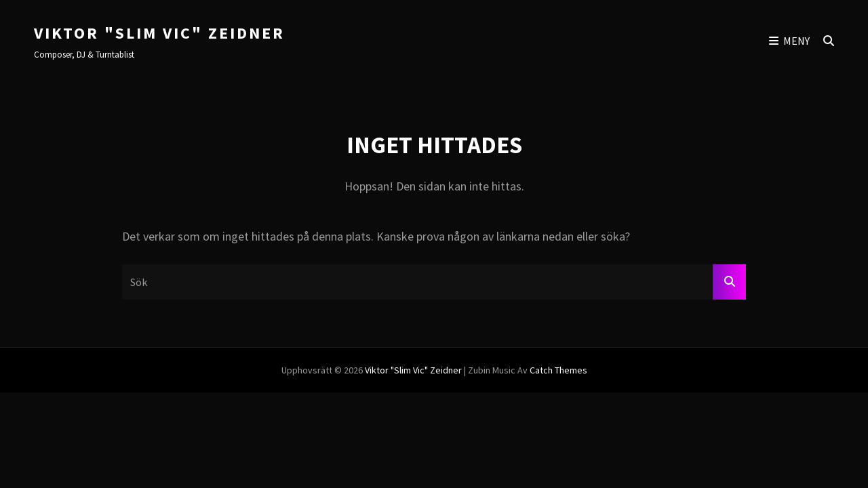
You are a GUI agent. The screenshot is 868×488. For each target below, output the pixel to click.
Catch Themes (558, 370)
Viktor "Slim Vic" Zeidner (159, 33)
